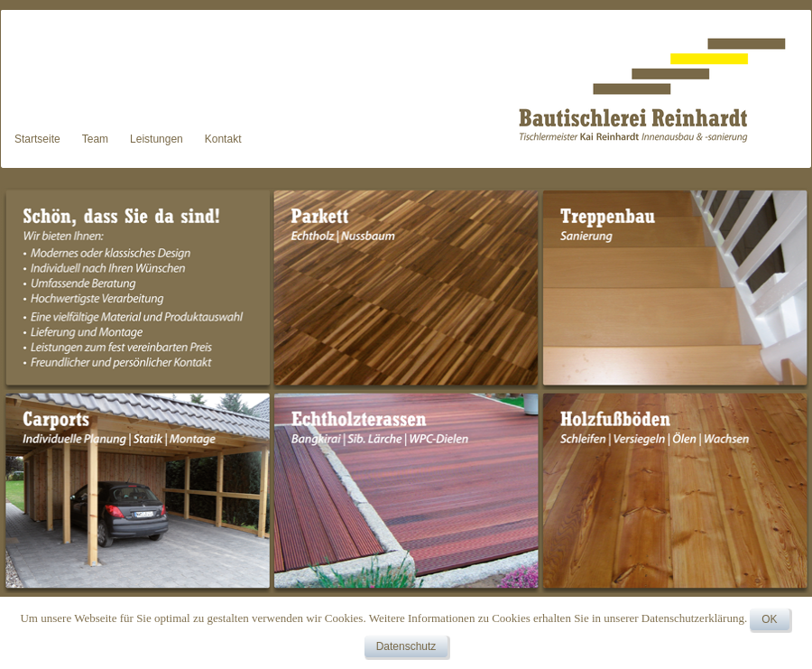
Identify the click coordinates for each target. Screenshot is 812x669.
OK (769, 619)
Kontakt (223, 139)
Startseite (37, 139)
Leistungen (157, 139)
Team (95, 139)
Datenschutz (406, 646)
